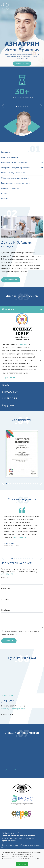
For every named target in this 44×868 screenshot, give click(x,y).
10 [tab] (26, 484)
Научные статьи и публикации (14, 163)
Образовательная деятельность (15, 178)
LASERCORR (10, 399)
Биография (6, 152)
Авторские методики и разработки (16, 168)
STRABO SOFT (11, 392)
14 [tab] (35, 484)
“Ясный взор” (23, 345)
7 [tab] (20, 484)
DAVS (5, 385)
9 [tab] (24, 484)
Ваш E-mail (6, 589)
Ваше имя (5, 578)
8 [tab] (22, 484)
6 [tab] (28, 107)
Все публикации (8, 695)
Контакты (5, 199)
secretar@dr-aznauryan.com (13, 709)
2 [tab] (19, 107)
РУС (3, 9)
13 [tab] (33, 484)
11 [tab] (29, 484)
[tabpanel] (22, 87)
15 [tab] (38, 484)
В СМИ (4, 194)
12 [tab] (31, 484)
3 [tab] (21, 107)
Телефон (5, 599)
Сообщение (6, 610)
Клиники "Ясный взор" (11, 188)
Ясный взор (10, 309)
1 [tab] (16, 107)
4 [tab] (23, 107)
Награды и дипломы (10, 158)
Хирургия (8, 405)
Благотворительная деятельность (16, 183)
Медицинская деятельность (13, 173)
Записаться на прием (22, 63)
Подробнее (11, 280)
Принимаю (22, 864)
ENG (8, 9)
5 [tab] (25, 107)
